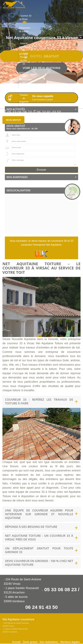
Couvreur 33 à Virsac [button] (24, 17)
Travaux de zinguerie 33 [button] (24, 100)
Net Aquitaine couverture (18, 619)
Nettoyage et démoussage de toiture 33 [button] (24, 79)
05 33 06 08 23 (18, 112)
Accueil (16, 642)
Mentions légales (70, 642)
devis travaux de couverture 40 (49, 241)
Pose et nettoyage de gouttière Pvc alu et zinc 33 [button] (24, 54)
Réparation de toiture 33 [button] (24, 31)
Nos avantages (41, 177)
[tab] (41, 177)
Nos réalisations (49, 642)
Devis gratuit (13, 120)
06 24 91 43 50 (47, 112)
